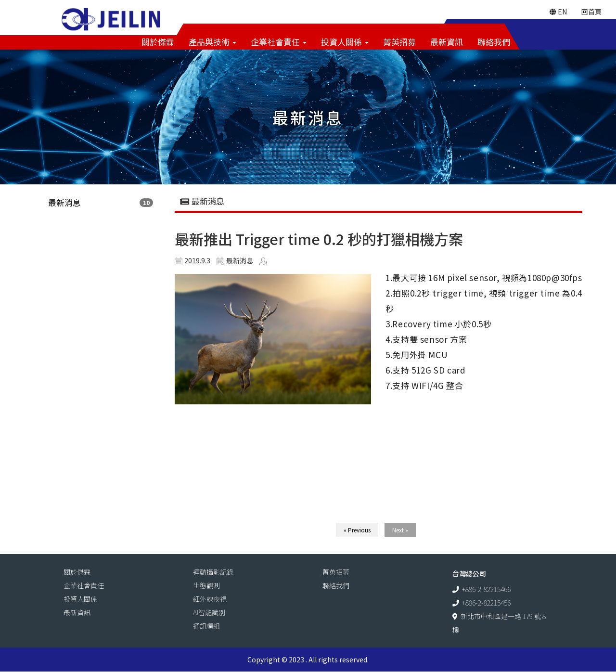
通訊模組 (206, 626)
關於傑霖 (158, 42)
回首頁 (591, 12)
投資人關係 (345, 42)
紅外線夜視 (210, 599)
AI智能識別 (209, 613)
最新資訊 (447, 42)
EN (558, 12)
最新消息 (64, 203)
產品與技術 (212, 42)
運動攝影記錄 (213, 572)
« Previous (357, 530)
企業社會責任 (279, 42)
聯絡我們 (494, 42)
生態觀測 (206, 586)
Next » (400, 530)
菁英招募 (399, 42)
